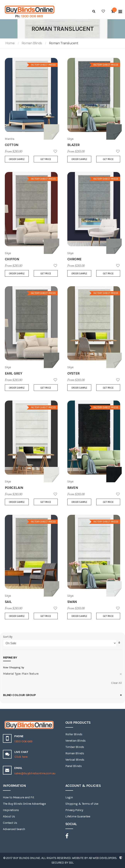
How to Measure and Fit (18, 797)
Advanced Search (14, 829)
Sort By (8, 637)
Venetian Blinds (76, 741)
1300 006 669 (32, 16)
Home (10, 43)
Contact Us (10, 823)
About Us (9, 816)
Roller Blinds (74, 734)
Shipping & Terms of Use (82, 804)
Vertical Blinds (75, 760)
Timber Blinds (75, 747)
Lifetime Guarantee (78, 816)
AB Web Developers (103, 858)
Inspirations (11, 810)
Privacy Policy (74, 810)
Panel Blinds (73, 766)
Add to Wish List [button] (55, 151)
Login (69, 797)
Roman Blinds (32, 43)
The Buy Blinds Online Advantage (24, 804)
